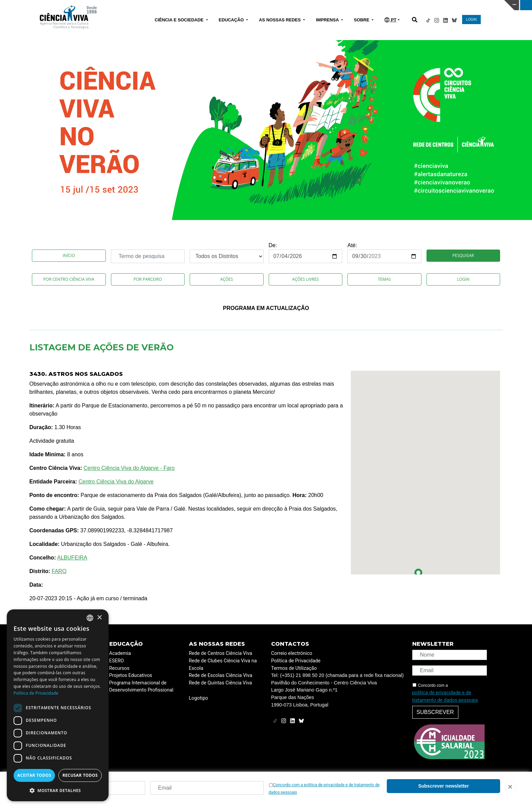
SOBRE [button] (362, 20)
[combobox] (90, 618)
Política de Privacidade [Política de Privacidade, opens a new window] (36, 693)
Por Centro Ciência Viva (69, 279)
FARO (59, 571)
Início (69, 255)
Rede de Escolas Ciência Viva (221, 675)
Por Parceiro (148, 279)
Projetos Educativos (131, 675)
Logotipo (199, 698)
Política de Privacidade (296, 661)
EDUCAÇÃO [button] (232, 20)
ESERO (117, 661)
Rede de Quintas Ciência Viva (221, 683)
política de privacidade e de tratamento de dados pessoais (445, 696)
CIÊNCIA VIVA (354, 5)
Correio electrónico (292, 653)
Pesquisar (463, 255)
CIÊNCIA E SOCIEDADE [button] (180, 20)
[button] (418, 574)
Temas (384, 279)
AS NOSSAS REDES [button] (280, 20)
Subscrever (435, 712)
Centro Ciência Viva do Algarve (116, 482)
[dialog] (58, 705)
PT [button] (390, 20)
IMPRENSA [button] (328, 20)
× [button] (99, 618)
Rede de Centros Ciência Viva (221, 653)
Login (463, 279)
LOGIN (471, 20)
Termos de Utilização (294, 668)
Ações (227, 279)
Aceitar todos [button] (34, 775)
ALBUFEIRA (72, 558)
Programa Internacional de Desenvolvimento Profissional (141, 687)
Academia (120, 653)
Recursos (119, 668)
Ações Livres (305, 279)
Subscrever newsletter (443, 786)
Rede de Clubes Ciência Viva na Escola (223, 665)
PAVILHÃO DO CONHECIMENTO (236, 4)
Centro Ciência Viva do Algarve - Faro (129, 468)
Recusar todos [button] (80, 775)
